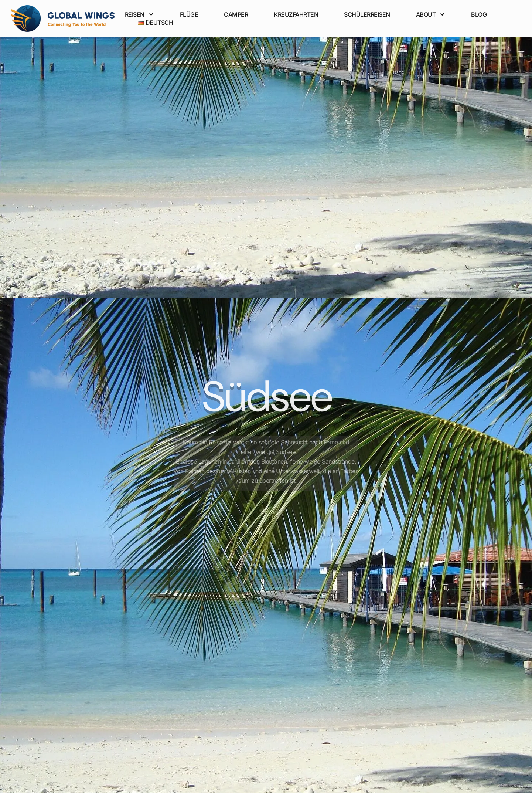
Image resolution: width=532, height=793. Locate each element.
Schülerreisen (367, 14)
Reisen (139, 14)
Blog (479, 14)
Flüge (189, 14)
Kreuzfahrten (296, 14)
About (431, 14)
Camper (236, 14)
